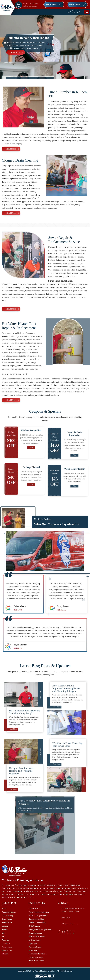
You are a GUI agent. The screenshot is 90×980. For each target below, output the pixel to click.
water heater (37, 347)
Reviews (5, 929)
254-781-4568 (51, 4)
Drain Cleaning (7, 915)
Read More (16, 52)
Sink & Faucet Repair (37, 936)
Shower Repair (34, 909)
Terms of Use (7, 950)
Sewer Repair (7, 919)
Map (77, 912)
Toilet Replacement (36, 957)
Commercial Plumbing (37, 922)
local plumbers (62, 141)
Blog (4, 933)
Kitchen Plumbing (35, 933)
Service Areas (7, 922)
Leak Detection (34, 940)
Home (4, 909)
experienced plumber (59, 112)
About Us (5, 940)
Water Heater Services (37, 961)
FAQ (4, 936)
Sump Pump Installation (38, 954)
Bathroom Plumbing (36, 919)
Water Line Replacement (38, 915)
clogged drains (30, 176)
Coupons (5, 926)
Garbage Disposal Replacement (40, 929)
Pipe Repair (33, 943)
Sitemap (5, 954)
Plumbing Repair (35, 947)
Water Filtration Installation (39, 912)
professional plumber (10, 189)
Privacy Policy (7, 947)
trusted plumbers (51, 396)
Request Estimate (75, 4)
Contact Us (6, 943)
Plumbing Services (9, 912)
